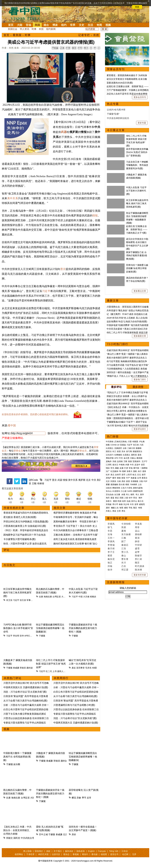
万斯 (125, 461)
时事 (34, 29)
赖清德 (139, 458)
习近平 (46, 291)
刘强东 (113, 481)
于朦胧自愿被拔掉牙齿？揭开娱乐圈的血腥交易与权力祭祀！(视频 (83, 628)
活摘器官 (118, 448)
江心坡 (124, 491)
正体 (62, 48)
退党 (139, 455)
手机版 (55, 48)
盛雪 (137, 548)
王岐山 (133, 458)
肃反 (74, 668)
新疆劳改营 (138, 491)
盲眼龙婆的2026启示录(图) (120, 83)
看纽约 (85, 854)
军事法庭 (31, 600)
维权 (127, 485)
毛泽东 (88, 668)
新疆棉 (139, 448)
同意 (137, 7)
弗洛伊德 (110, 458)
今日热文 (9, 565)
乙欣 (124, 566)
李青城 (111, 545)
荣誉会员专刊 (116, 69)
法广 (108, 471)
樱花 (74, 798)
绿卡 (131, 498)
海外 (141, 498)
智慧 (121, 508)
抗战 (129, 501)
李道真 (138, 524)
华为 (112, 468)
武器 (64, 132)
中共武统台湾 (27, 838)
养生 (123, 511)
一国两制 (144, 468)
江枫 (124, 538)
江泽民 (109, 465)
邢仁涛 (138, 559)
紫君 (110, 556)
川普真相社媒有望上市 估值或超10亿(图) (25, 526)
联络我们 (39, 851)
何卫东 (9, 600)
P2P (145, 481)
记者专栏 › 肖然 (89, 35)
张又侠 (23, 600)
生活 (90, 25)
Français (102, 851)
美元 (112, 475)
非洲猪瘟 (134, 481)
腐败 (117, 468)
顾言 (137, 563)
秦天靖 (111, 548)
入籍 (126, 498)
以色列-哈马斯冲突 (116, 110)
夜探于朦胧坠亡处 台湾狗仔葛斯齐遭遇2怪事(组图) (137, 256)
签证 (117, 498)
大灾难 (86, 597)
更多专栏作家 (140, 575)
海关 (108, 498)
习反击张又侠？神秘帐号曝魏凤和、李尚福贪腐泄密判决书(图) (137, 165)
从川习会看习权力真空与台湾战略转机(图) (25, 701)
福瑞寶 (104, 854)
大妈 (119, 481)
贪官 (143, 465)
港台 (46, 25)
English (91, 851)
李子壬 (111, 552)
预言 (135, 508)
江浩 (124, 548)
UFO (116, 458)
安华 (22, 636)
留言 (74, 48)
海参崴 (134, 478)
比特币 (118, 475)
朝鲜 (124, 471)
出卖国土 (110, 448)
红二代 (49, 671)
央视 (123, 494)
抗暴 (41, 597)
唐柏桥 (138, 534)
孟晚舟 (109, 461)
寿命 (114, 511)
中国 (81, 597)
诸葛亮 (142, 504)
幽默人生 (115, 508)
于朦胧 (42, 636)
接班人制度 (62, 671)
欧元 (134, 475)
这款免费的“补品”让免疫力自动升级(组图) (127, 321)
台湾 (139, 478)
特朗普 (135, 442)
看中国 (26, 13)
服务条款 (69, 851)
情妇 (108, 468)
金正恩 (126, 458)
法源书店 (56, 854)
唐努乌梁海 (138, 488)
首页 (11, 25)
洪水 (123, 451)
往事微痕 (118, 455)
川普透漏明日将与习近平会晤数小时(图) (74, 705)
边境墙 (120, 461)
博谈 (55, 25)
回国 (122, 498)
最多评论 (116, 387)
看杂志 (66, 854)
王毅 (34, 483)
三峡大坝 (131, 448)
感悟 (126, 508)
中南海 (122, 465)
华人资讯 (24, 29)
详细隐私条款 (30, 7)
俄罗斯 (82, 480)
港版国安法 (137, 451)
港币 (144, 475)
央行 (140, 471)
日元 (139, 475)
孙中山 (134, 501)
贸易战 (123, 445)
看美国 (17, 35)
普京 (63, 269)
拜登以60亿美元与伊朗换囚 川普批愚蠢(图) (26, 522)
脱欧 (135, 471)
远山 (137, 531)
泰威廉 (16, 668)
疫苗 (119, 451)
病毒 (108, 445)
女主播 (117, 494)
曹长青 (125, 559)
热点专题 (113, 104)
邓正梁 (125, 570)
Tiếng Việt (114, 851)
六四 (141, 445)
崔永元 (115, 465)
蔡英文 (145, 478)
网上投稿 (27, 851)
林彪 (121, 504)
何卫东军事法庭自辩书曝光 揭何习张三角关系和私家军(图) (17, 593)
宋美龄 (109, 504)
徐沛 (110, 570)
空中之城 (43, 834)
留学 (142, 494)
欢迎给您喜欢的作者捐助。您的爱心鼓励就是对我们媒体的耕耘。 (36, 414)
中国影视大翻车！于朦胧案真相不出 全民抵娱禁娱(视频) (17, 757)
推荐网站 (19, 854)
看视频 (76, 854)
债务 (144, 471)
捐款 (48, 851)
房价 (74, 834)
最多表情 (138, 387)
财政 (119, 478)
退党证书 (114, 854)
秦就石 (125, 545)
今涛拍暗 (126, 524)
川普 (130, 442)
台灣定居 (57, 597)
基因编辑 (114, 485)
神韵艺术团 (43, 854)
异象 (79, 798)
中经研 (138, 545)
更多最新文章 (140, 336)
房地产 (109, 478)
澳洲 (115, 501)
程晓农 (93, 597)
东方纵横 (126, 534)
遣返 (112, 498)
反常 (89, 798)
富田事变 (81, 668)
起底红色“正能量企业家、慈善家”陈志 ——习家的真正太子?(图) (137, 229)
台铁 (125, 448)
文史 (82, 25)
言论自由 (110, 494)
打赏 (68, 48)
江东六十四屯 (127, 488)
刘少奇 (126, 504)
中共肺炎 (110, 442)
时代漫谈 (140, 566)
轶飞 (110, 527)
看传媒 (95, 854)
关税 (114, 461)
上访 (140, 485)
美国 (37, 25)
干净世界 (30, 854)
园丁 (124, 541)
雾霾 (108, 485)
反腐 (122, 468)
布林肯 (41, 483)
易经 (108, 508)
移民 (132, 494)
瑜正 (110, 563)
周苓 (137, 527)
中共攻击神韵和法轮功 (118, 118)
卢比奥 (142, 442)
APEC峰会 (29, 636)
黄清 (137, 538)
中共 (94, 480)
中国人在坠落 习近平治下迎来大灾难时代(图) (136, 191)
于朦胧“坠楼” (113, 114)
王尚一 (111, 538)
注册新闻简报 (116, 582)
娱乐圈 (17, 764)
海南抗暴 (48, 597)
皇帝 (136, 504)
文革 (119, 511)
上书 (55, 671)
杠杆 (108, 475)
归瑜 (110, 566)
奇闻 (99, 25)
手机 (131, 508)
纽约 (64, 25)
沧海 (110, 534)
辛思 (110, 531)
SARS (130, 491)
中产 (128, 478)
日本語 (125, 851)
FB (120, 471)
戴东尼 (111, 559)
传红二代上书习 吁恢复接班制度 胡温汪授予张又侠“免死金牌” (51, 664)
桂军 (124, 501)
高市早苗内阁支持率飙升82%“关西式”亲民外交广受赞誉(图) (137, 152)
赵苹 (137, 552)
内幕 (127, 465)
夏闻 (124, 531)
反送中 (137, 465)
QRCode (33, 480)
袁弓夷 (129, 451)
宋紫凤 (111, 524)
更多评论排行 (140, 429)
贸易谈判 (137, 461)
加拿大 (130, 471)
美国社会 (13, 29)
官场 (28, 25)
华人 (128, 494)
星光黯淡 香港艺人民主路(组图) (20, 517)
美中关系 (13, 198)
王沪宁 (144, 461)
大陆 (20, 25)
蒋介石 (141, 501)
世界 (73, 25)
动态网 (125, 854)
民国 (119, 501)
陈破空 (138, 556)
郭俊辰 (23, 668)
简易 (124, 527)
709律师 (133, 485)
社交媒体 (114, 471)
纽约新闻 (51, 29)
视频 (108, 25)
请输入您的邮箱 (128, 588)
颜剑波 (30, 668)
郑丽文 (10, 838)
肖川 (124, 563)
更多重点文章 (140, 291)
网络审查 (116, 488)
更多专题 (142, 123)
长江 (114, 451)
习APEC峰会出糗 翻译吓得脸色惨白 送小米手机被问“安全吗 (18, 628)
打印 (80, 48)
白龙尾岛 (116, 491)
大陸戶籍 (65, 597)
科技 (41, 29)
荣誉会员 (18, 451)
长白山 (109, 491)
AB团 (94, 668)
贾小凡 (125, 552)
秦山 (124, 556)
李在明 (16, 636)
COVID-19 (115, 445)
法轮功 (109, 488)
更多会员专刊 (140, 97)
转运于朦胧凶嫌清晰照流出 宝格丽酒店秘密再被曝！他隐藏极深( (50, 628)
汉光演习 (110, 455)
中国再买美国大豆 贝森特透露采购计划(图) (26, 687)
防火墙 (122, 485)
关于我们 (58, 851)
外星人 (109, 511)
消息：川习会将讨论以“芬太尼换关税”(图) (25, 692)
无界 (134, 854)
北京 (88, 480)
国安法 (109, 451)
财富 (123, 478)
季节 (84, 798)
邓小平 (115, 504)
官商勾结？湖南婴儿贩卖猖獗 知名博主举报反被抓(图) (137, 268)
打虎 (126, 468)
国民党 (17, 838)
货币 (123, 475)
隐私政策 (81, 851)
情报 (95, 216)
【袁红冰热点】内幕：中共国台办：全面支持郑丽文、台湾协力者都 (17, 830)
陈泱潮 (138, 570)
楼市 (114, 478)
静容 (137, 541)
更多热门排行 (140, 379)
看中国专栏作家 (117, 518)
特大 (86, 48)
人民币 (129, 475)
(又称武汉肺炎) (121, 442)
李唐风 (111, 541)
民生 (136, 498)
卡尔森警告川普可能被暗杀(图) (20, 539)
